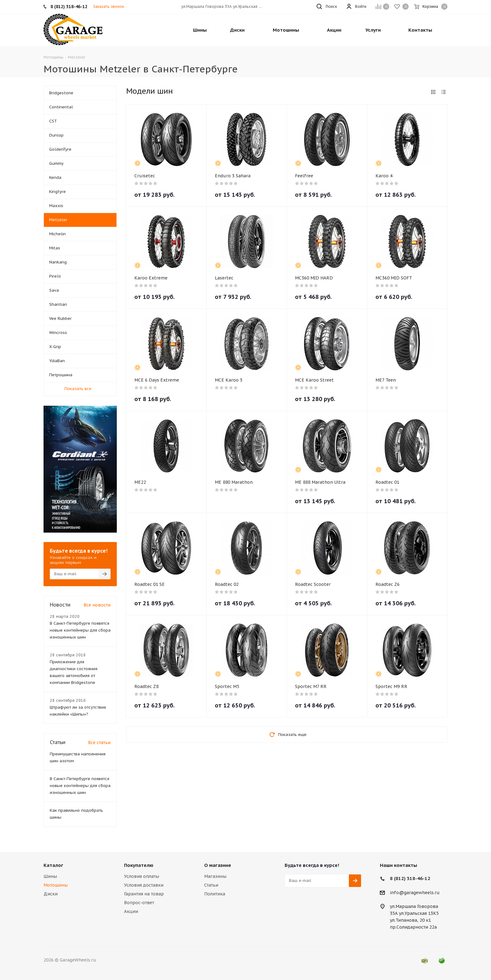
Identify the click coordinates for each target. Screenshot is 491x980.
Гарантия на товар (144, 894)
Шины (50, 876)
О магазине (218, 865)
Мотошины (56, 885)
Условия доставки (144, 885)
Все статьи (99, 743)
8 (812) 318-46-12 (410, 878)
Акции (131, 911)
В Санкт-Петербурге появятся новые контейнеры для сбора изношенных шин (80, 630)
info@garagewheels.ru (415, 893)
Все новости (97, 605)
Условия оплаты (142, 876)
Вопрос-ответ (139, 903)
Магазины (215, 876)
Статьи (211, 885)
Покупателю (139, 865)
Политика (215, 894)
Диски (51, 894)
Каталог (53, 865)
